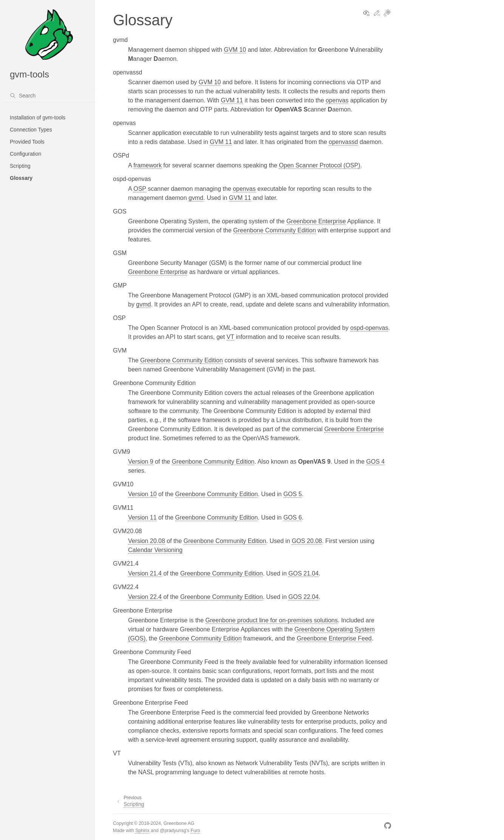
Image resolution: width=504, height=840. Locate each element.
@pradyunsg (173, 831)
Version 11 (142, 517)
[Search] (49, 96)
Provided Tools (27, 142)
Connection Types (31, 130)
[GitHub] (388, 827)
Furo (195, 831)
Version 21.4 (145, 573)
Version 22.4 (145, 597)
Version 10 (142, 494)
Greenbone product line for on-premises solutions (272, 620)
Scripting (20, 166)
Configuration (26, 154)
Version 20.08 (147, 541)
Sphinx (142, 831)
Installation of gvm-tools (38, 118)
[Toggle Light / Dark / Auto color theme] (387, 14)
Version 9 (141, 462)
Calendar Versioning (155, 550)
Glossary (21, 178)
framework (148, 165)
